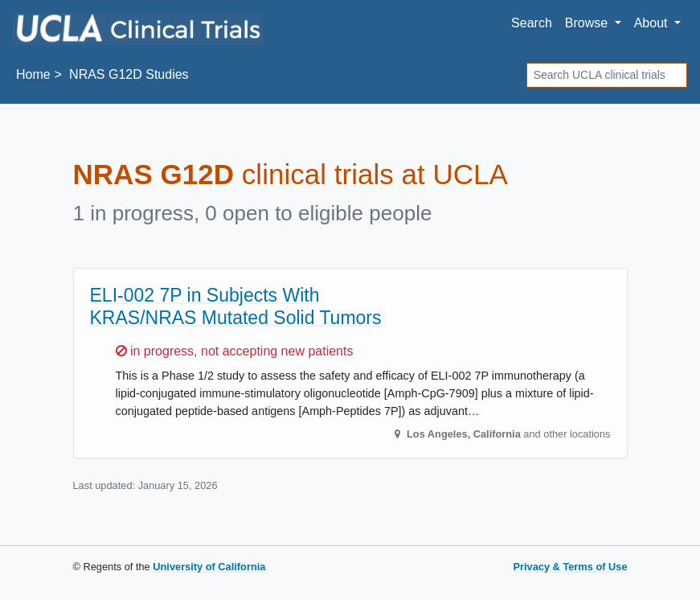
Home (33, 74)
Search (532, 23)
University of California (209, 567)
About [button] (653, 23)
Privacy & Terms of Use (570, 567)
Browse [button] (588, 23)
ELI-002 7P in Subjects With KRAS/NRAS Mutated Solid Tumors (236, 306)
